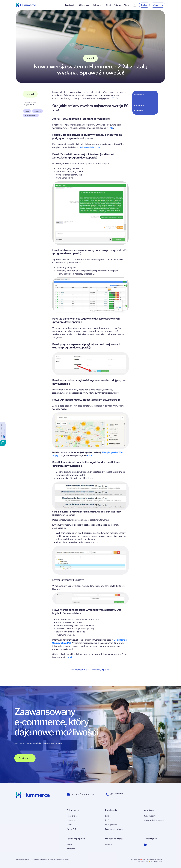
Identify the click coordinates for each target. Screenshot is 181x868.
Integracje (71, 820)
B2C (107, 820)
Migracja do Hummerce (154, 820)
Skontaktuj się (25, 758)
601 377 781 (114, 794)
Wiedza (126, 5)
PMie (111, 128)
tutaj (70, 657)
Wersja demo (158, 5)
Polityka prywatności (23, 860)
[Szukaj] (134, 5)
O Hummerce (84, 5)
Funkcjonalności (73, 816)
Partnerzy (117, 5)
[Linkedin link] (146, 845)
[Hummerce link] (26, 5)
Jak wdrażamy (150, 816)
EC (113, 98)
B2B (107, 816)
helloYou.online (158, 862)
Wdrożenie (97, 5)
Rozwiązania (70, 5)
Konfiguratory (111, 825)
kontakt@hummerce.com (82, 794)
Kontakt (144, 5)
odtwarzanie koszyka (90, 147)
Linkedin (138, 111)
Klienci (108, 5)
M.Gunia (147, 860)
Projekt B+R (71, 829)
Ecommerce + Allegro (114, 829)
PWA (90, 456)
